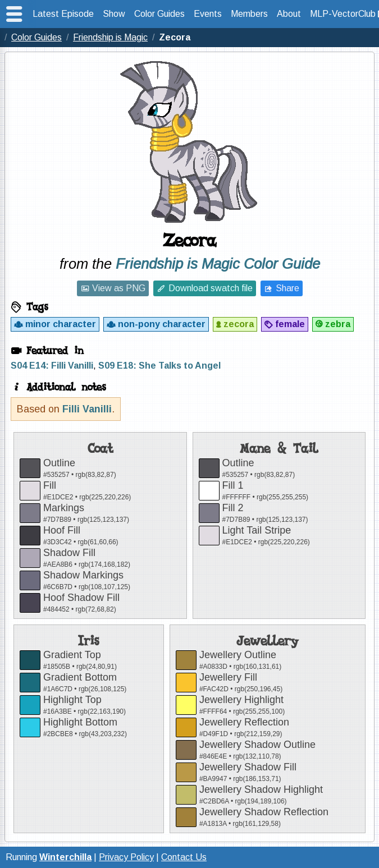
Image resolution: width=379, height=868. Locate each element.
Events (208, 14)
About (289, 14)
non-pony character (162, 324)
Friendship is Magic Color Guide (218, 264)
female (290, 324)
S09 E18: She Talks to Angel (159, 366)
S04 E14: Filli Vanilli (52, 366)
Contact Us (184, 857)
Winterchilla (65, 857)
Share (287, 288)
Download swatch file (211, 288)
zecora (239, 324)
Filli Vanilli (87, 409)
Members (249, 14)
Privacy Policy (126, 857)
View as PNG (119, 288)
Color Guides (159, 14)
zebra (338, 324)
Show (114, 14)
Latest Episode (63, 14)
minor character (61, 324)
